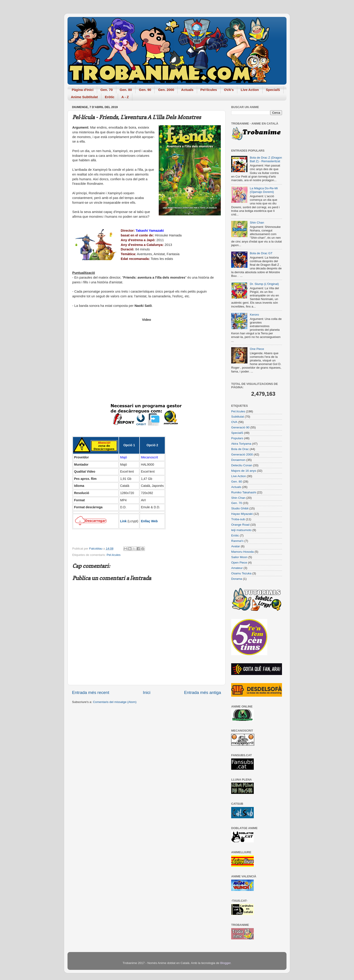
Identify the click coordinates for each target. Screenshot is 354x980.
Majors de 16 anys (244, 471)
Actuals (187, 90)
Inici (147, 692)
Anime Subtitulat (84, 97)
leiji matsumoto (241, 530)
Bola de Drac (240, 449)
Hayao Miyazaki (242, 514)
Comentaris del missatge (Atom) (115, 702)
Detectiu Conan (242, 465)
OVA (234, 422)
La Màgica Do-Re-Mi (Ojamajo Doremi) (264, 190)
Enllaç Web (149, 521)
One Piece (257, 349)
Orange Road (240, 525)
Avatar (236, 546)
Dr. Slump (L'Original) (264, 284)
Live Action (250, 90)
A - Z (125, 97)
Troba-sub (238, 519)
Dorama (237, 579)
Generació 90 (240, 427)
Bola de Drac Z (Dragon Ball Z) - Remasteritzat (266, 159)
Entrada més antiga (203, 692)
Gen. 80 (126, 90)
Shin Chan (257, 223)
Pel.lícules (114, 555)
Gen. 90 (145, 90)
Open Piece (239, 563)
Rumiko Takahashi (244, 492)
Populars (237, 438)
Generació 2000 (242, 454)
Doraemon (238, 460)
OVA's (229, 90)
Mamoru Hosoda (242, 552)
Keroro (254, 315)
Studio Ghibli (240, 508)
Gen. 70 (107, 90)
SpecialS (273, 90)
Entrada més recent (91, 692)
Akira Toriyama (241, 444)
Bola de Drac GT (261, 253)
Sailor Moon (239, 557)
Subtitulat (238, 417)
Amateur (237, 568)
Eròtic (110, 97)
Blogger (225, 963)
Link (123, 521)
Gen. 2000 (166, 90)
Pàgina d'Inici (83, 90)
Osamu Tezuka (241, 573)
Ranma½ (237, 541)
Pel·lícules (209, 90)
